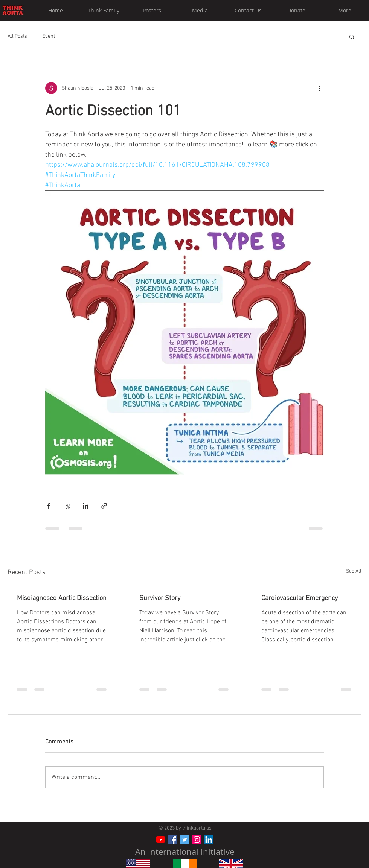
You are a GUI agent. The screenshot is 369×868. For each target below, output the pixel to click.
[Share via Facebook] (49, 506)
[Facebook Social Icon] (173, 840)
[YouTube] (161, 840)
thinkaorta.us (197, 828)
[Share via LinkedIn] (86, 506)
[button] (352, 37)
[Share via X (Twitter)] (67, 506)
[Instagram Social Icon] (197, 840)
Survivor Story (160, 598)
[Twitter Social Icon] (185, 840)
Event (49, 36)
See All (354, 571)
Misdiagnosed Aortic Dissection (62, 598)
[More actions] (319, 88)
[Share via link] (104, 506)
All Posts (17, 36)
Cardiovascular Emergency (300, 598)
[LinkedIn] (209, 840)
